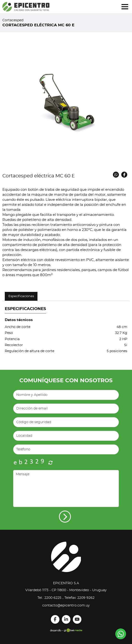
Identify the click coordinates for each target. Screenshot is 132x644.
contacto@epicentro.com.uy (66, 606)
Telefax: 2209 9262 (79, 598)
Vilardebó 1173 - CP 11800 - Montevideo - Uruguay (66, 590)
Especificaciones (21, 296)
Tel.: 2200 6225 (49, 598)
